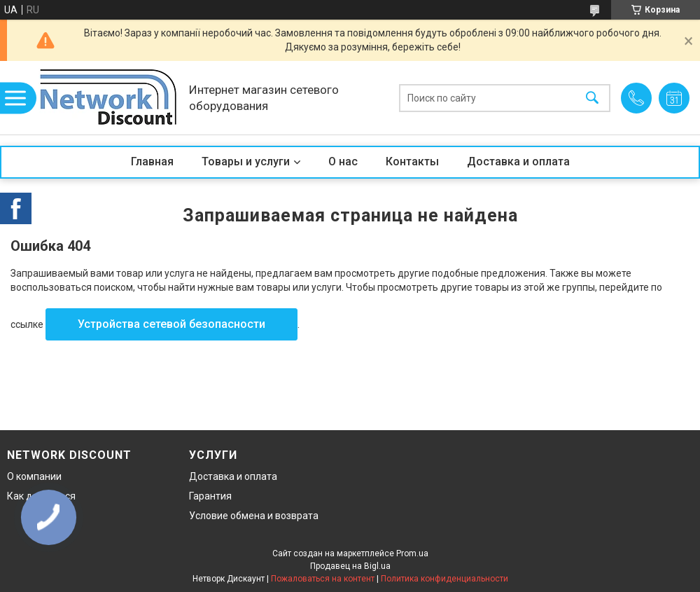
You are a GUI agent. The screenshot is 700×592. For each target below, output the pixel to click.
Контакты (412, 161)
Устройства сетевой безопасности (171, 324)
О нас (343, 161)
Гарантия (210, 496)
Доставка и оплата (518, 161)
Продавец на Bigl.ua (350, 566)
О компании (34, 476)
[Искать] (592, 98)
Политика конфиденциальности (444, 579)
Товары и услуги (246, 161)
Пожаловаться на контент (323, 579)
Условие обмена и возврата (254, 516)
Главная (152, 161)
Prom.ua (412, 553)
